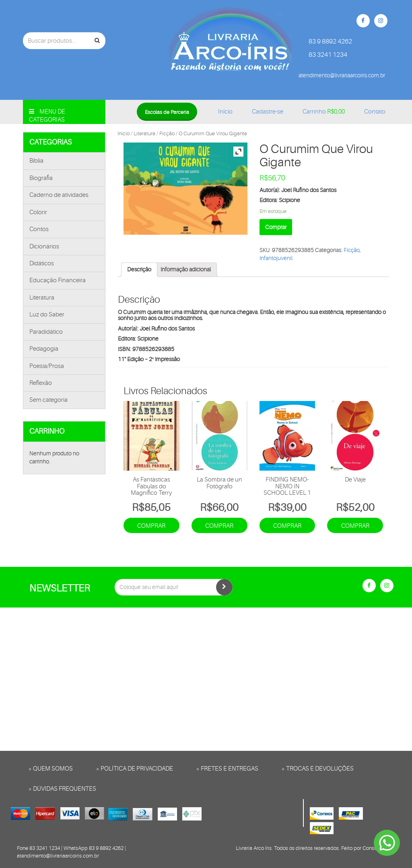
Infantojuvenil (276, 258)
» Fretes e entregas (227, 769)
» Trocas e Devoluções (318, 769)
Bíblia (36, 161)
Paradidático (46, 332)
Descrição (139, 269)
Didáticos (42, 263)
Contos (39, 229)
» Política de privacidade (135, 769)
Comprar (276, 227)
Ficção (167, 133)
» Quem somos (51, 769)
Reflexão (41, 383)
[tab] (139, 270)
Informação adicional (186, 269)
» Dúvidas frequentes (62, 789)
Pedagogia (44, 349)
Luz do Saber (47, 315)
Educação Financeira (58, 280)
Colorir (38, 212)
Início (225, 112)
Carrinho (324, 112)
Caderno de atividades (59, 195)
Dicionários (44, 247)
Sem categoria (48, 400)
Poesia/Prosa (47, 366)
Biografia (41, 178)
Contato (375, 112)
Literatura (42, 298)
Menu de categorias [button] (47, 116)
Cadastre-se (268, 112)
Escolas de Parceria (167, 112)
